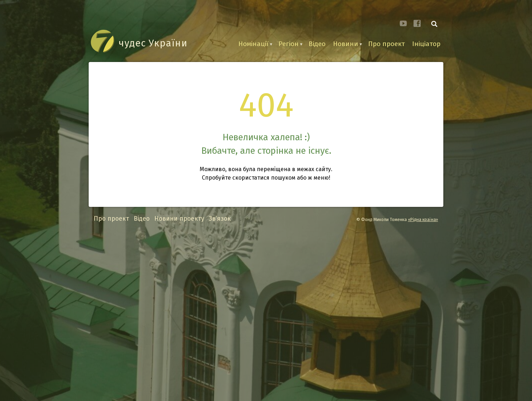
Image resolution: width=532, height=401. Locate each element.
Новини (346, 44)
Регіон (289, 44)
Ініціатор (426, 44)
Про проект (386, 44)
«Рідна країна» (423, 220)
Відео (317, 44)
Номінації (253, 44)
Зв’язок (220, 219)
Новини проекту (179, 219)
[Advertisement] (266, 312)
